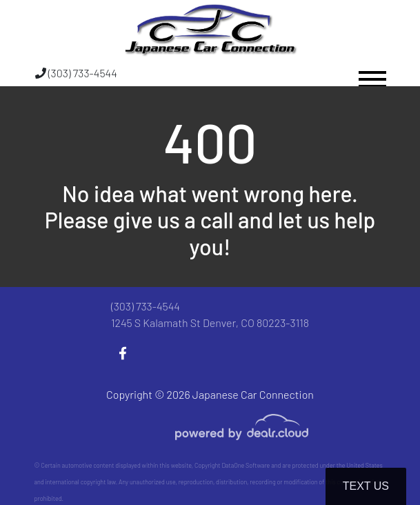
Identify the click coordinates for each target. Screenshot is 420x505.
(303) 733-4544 (76, 73)
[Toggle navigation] (372, 73)
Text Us (366, 486)
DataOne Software (246, 465)
